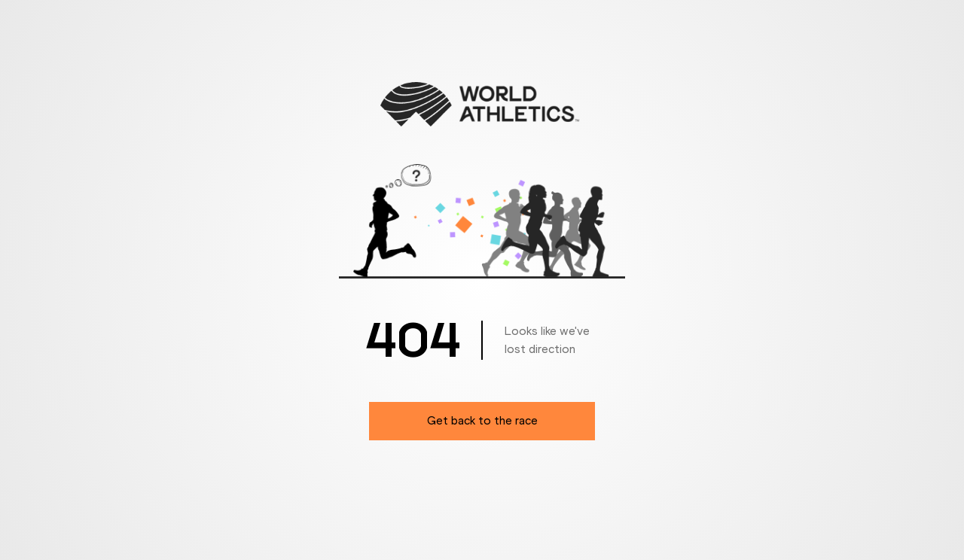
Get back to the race (482, 420)
